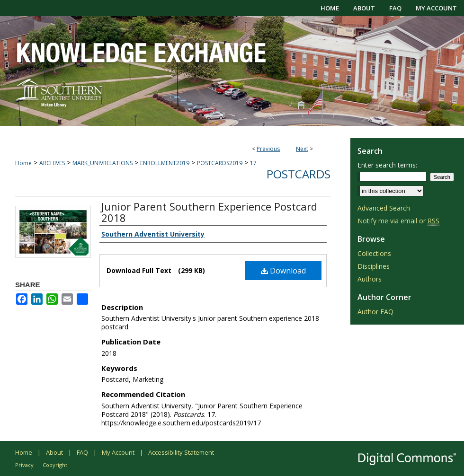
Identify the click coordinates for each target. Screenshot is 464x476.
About (54, 452)
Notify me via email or (398, 221)
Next (302, 149)
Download (283, 271)
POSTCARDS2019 (220, 163)
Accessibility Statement (181, 452)
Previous (268, 149)
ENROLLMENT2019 (165, 163)
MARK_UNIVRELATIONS (103, 163)
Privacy (24, 465)
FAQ (82, 452)
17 (253, 163)
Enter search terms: (387, 165)
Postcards (299, 174)
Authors (370, 279)
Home (23, 163)
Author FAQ (375, 312)
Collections (374, 253)
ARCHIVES (52, 163)
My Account (118, 452)
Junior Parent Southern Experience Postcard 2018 (209, 212)
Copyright (55, 465)
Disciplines (374, 266)
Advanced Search (384, 208)
